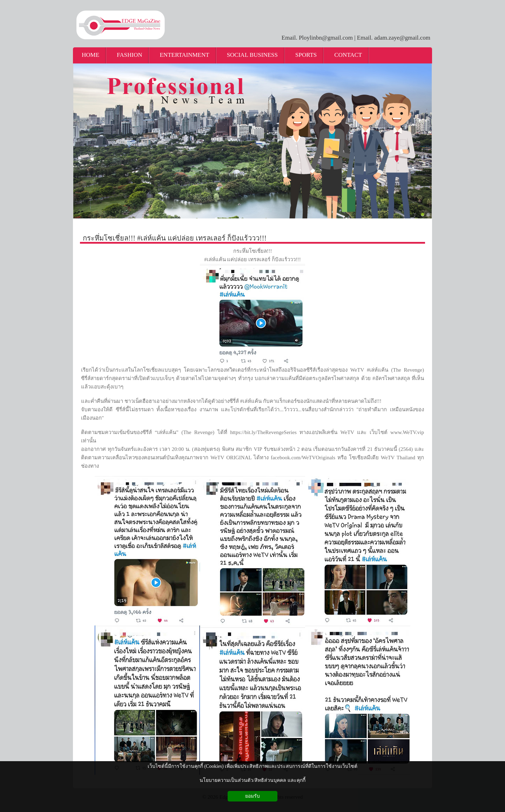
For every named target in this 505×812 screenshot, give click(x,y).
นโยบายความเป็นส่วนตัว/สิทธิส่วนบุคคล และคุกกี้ (252, 780)
